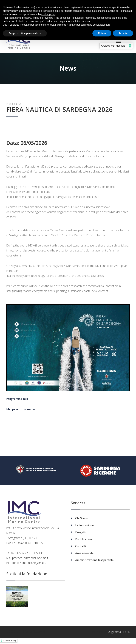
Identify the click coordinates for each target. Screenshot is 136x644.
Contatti (80, 547)
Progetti (81, 533)
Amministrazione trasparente (94, 561)
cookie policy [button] (48, 14)
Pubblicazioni (84, 540)
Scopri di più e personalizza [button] (25, 33)
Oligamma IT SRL (119, 633)
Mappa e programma (21, 410)
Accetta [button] (123, 33)
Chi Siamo (82, 519)
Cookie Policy (10, 642)
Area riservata (84, 554)
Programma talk (17, 400)
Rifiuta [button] (102, 33)
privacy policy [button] (10, 11)
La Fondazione (84, 526)
